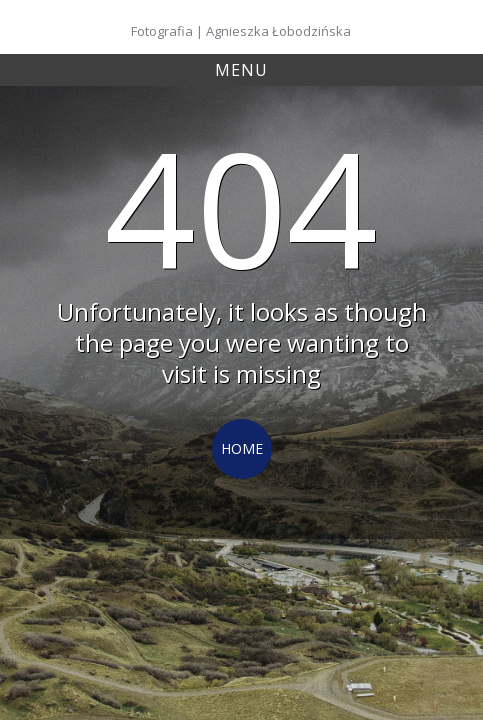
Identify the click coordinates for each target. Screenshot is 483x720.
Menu (241, 70)
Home (242, 448)
